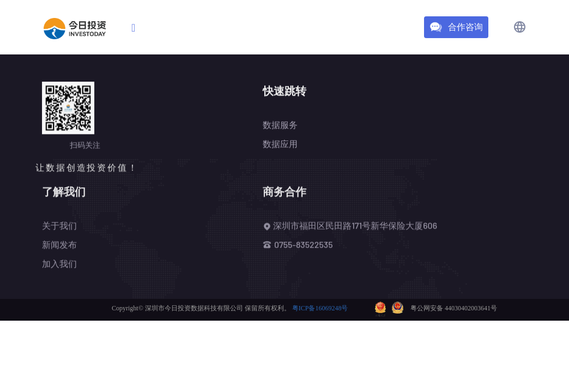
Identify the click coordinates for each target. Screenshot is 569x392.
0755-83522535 (304, 245)
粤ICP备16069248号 (320, 308)
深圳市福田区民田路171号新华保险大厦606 (350, 226)
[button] (520, 27)
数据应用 (280, 145)
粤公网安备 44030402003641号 (454, 308)
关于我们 (59, 226)
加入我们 (59, 264)
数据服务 (280, 125)
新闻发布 (59, 245)
